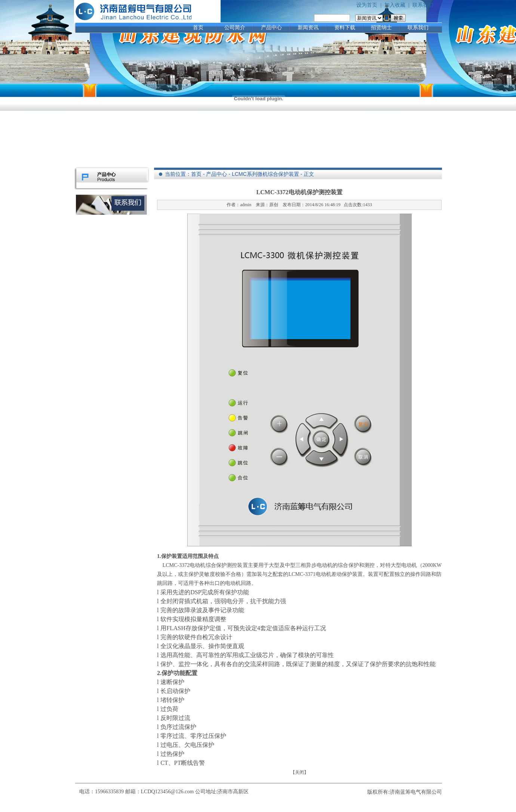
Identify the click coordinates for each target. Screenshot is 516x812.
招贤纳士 (381, 28)
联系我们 (423, 5)
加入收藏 (395, 5)
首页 (198, 28)
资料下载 (345, 28)
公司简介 (235, 28)
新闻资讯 (308, 28)
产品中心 (271, 28)
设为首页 (367, 5)
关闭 (300, 772)
